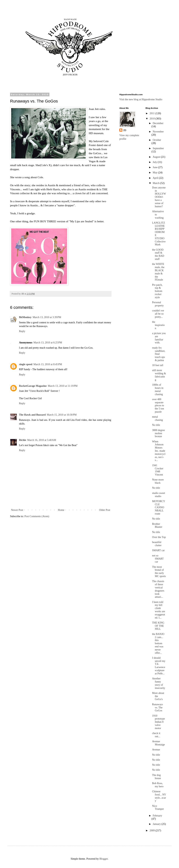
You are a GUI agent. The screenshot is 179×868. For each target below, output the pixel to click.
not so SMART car (158, 559)
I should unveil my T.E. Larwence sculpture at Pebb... (159, 666)
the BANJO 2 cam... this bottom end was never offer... (158, 643)
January (157, 824)
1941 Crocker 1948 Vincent (158, 470)
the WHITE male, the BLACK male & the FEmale (158, 272)
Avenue (156, 750)
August (157, 157)
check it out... (156, 735)
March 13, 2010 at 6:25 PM (48, 343)
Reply (22, 331)
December (158, 123)
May (155, 173)
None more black (158, 481)
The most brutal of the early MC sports (159, 572)
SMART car (158, 550)
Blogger (103, 859)
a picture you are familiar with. (159, 338)
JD (125, 130)
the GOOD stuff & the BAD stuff (158, 254)
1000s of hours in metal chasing (158, 389)
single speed (26, 364)
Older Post (105, 510)
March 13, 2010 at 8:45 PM (48, 364)
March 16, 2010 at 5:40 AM (42, 440)
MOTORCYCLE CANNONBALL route (158, 507)
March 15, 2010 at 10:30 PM (62, 415)
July (155, 162)
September (158, 148)
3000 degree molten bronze (158, 433)
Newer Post (17, 510)
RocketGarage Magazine (33, 386)
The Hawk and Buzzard (32, 415)
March (156, 183)
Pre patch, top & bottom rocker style (157, 291)
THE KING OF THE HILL (158, 626)
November (158, 132)
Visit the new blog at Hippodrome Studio (141, 99)
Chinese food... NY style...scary (159, 796)
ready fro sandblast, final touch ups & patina (159, 354)
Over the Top (159, 537)
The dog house (156, 777)
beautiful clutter (157, 544)
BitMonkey (25, 317)
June (155, 167)
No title (156, 425)
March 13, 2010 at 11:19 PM (63, 386)
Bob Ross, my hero (158, 785)
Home (61, 510)
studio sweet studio (158, 495)
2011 (152, 113)
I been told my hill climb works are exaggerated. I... (158, 610)
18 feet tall (158, 365)
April (156, 178)
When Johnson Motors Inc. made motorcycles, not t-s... (159, 451)
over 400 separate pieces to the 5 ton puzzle (158, 406)
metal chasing (157, 418)
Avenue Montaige (158, 743)
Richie (23, 440)
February (157, 816)
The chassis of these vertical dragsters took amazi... (158, 589)
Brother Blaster (157, 526)
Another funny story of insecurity (158, 683)
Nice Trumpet (158, 808)
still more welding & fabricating (159, 375)
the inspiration (158, 325)
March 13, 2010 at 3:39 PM (47, 317)
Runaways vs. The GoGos (157, 708)
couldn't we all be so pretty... (158, 314)
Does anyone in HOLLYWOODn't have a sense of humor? (159, 197)
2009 (153, 831)
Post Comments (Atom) (37, 516)
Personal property (158, 304)
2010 (153, 119)
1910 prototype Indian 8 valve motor (158, 722)
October (157, 140)
